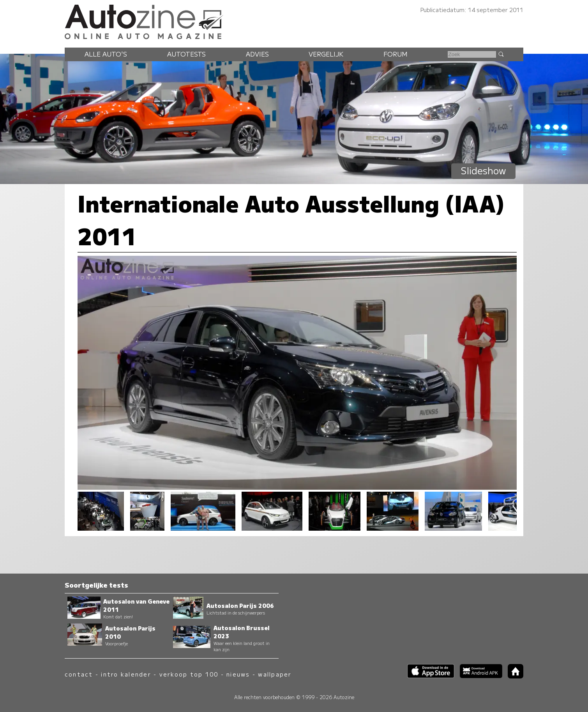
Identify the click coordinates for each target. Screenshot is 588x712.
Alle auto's (106, 54)
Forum (396, 54)
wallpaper (275, 674)
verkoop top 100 (189, 674)
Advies (257, 54)
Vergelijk (326, 54)
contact (79, 674)
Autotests (186, 54)
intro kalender (126, 674)
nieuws (238, 674)
